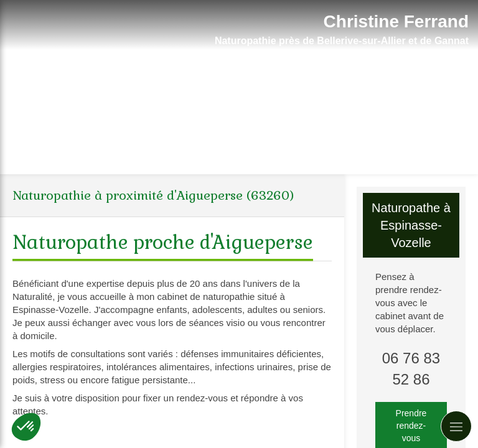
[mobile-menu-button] (456, 426)
